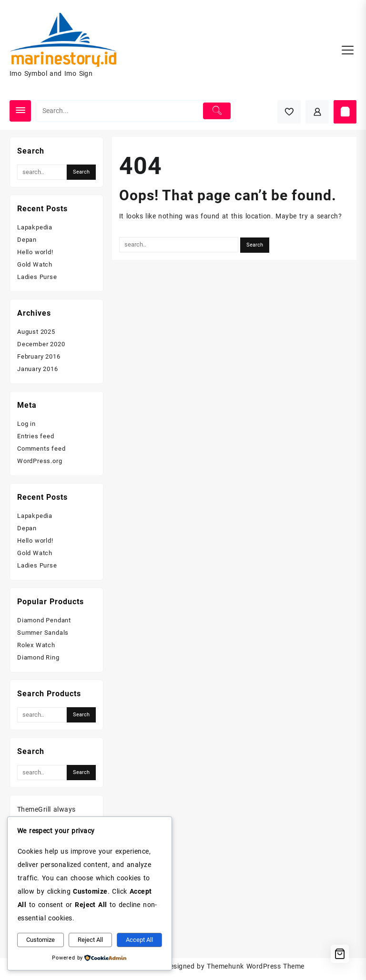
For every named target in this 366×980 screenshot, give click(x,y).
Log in (26, 424)
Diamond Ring (38, 657)
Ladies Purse (37, 277)
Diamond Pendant (44, 620)
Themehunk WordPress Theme (255, 966)
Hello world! (35, 252)
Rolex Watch (36, 645)
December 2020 (41, 344)
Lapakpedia (35, 227)
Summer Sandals (43, 633)
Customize (41, 940)
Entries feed (36, 436)
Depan (27, 240)
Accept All (139, 940)
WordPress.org (40, 461)
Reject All (90, 940)
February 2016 (39, 356)
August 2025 (36, 332)
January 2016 (38, 369)
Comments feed (41, 449)
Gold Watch (35, 264)
